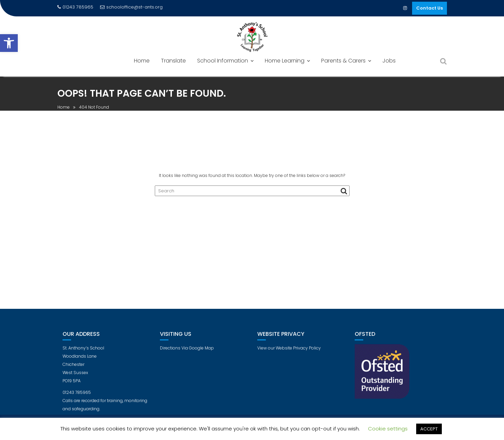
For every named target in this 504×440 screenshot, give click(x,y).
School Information (223, 61)
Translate (173, 61)
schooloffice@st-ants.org (131, 7)
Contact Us (430, 8)
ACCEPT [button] (429, 429)
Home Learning (285, 61)
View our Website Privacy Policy (289, 352)
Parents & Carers (343, 61)
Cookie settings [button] (388, 429)
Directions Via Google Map (187, 352)
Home (142, 61)
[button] (9, 43)
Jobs (389, 61)
